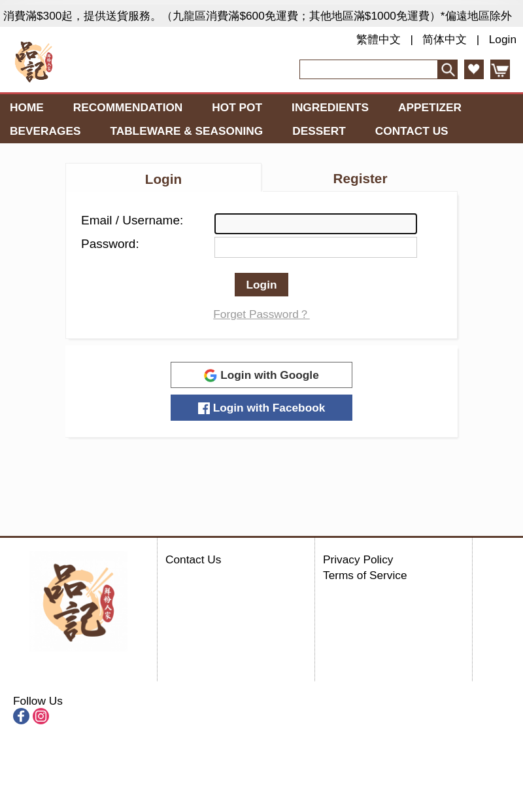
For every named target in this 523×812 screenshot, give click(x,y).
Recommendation (128, 107)
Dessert (319, 131)
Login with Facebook (262, 408)
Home (27, 107)
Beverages (45, 131)
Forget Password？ (261, 314)
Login (503, 39)
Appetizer (430, 107)
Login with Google (261, 375)
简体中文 (445, 39)
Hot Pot (237, 107)
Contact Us (412, 131)
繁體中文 (379, 39)
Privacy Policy (358, 559)
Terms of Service (365, 575)
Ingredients (330, 107)
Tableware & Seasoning (186, 131)
